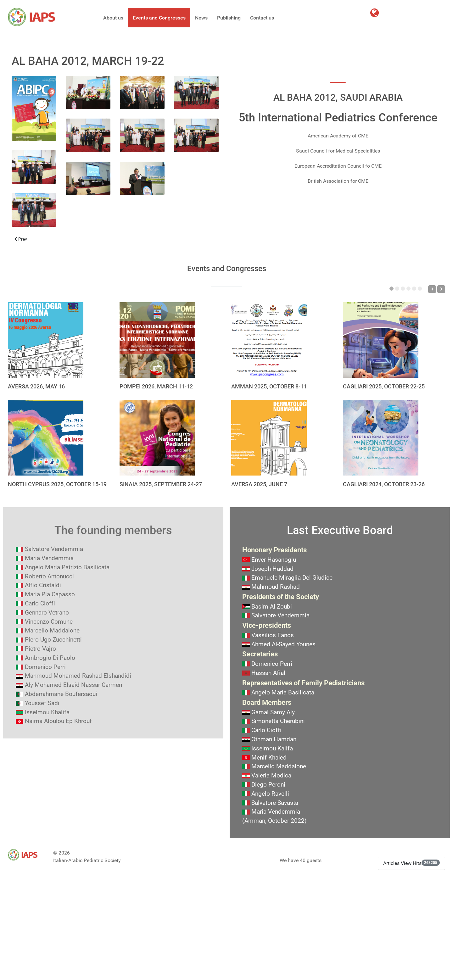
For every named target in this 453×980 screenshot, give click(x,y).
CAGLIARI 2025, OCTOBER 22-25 (384, 386)
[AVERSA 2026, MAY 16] (46, 340)
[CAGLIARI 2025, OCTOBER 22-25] (381, 340)
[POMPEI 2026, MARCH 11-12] (157, 340)
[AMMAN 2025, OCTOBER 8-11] (269, 340)
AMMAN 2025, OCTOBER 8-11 (269, 386)
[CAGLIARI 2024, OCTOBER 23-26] (381, 438)
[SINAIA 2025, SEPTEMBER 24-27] (157, 438)
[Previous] (432, 289)
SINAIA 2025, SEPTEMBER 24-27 (161, 484)
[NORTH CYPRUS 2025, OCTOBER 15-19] (46, 438)
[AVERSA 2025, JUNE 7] (269, 438)
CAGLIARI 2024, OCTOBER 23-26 (384, 484)
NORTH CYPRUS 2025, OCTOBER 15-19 (57, 484)
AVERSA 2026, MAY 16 (36, 386)
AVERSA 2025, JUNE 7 (259, 484)
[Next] (441, 289)
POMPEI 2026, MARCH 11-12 (156, 386)
